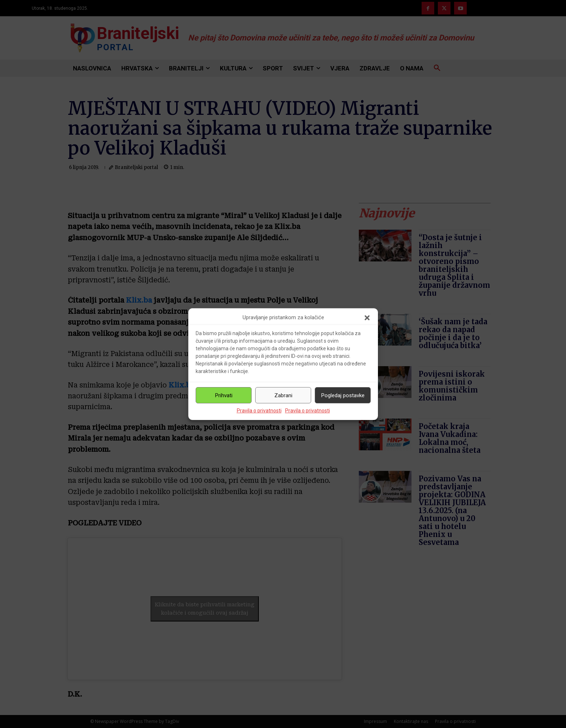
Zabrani (283, 395)
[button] (367, 318)
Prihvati (224, 395)
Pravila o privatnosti (259, 411)
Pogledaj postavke (343, 395)
